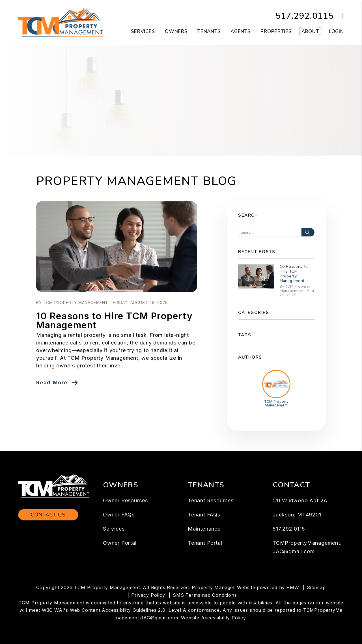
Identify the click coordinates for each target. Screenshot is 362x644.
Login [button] (336, 32)
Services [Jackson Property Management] (143, 32)
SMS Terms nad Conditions (205, 595)
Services (114, 529)
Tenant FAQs (204, 515)
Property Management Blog (136, 181)
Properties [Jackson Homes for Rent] (276, 32)
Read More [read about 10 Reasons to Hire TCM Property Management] (52, 383)
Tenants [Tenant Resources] (209, 32)
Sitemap (316, 587)
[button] (339, 16)
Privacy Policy (148, 595)
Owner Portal (120, 543)
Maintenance (204, 529)
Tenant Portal (205, 543)
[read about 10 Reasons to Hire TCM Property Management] (117, 247)
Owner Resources (125, 500)
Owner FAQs (119, 515)
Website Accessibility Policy (213, 618)
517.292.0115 (305, 16)
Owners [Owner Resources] (176, 32)
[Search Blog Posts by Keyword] (270, 232)
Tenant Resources (211, 500)
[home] (61, 22)
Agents (241, 32)
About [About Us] (310, 32)
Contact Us (48, 515)
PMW (293, 587)
